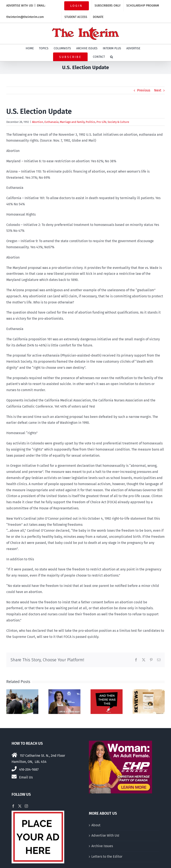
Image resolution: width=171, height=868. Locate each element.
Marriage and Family (72, 122)
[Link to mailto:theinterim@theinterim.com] (14, 777)
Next (158, 90)
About (96, 825)
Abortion (38, 122)
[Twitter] (20, 806)
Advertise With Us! (105, 835)
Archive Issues (102, 846)
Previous (144, 90)
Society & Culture (118, 122)
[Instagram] (26, 806)
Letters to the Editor (107, 857)
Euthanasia (51, 122)
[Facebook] (13, 806)
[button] (112, 57)
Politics (90, 122)
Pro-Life (101, 122)
